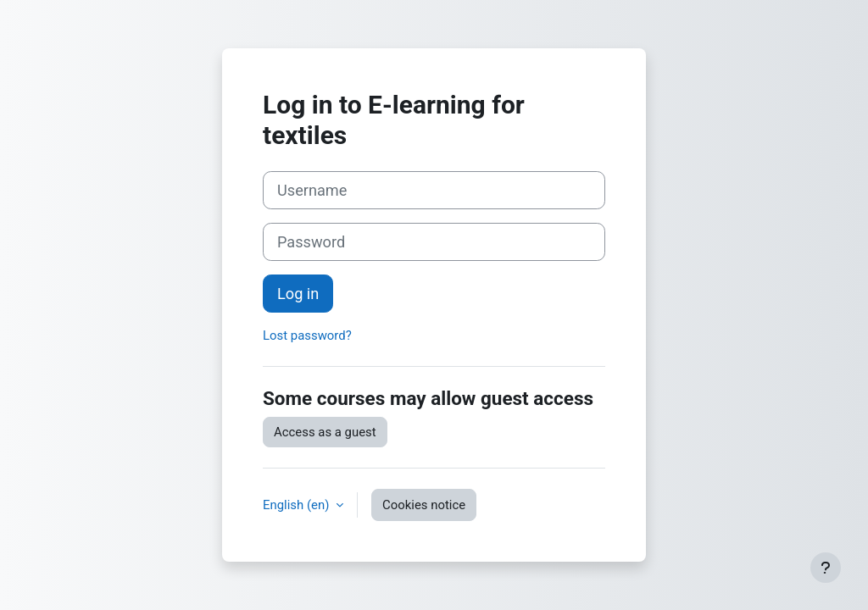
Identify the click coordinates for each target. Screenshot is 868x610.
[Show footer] (826, 568)
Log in (298, 294)
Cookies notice (424, 505)
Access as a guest (325, 432)
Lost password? (307, 335)
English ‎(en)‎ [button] (298, 505)
